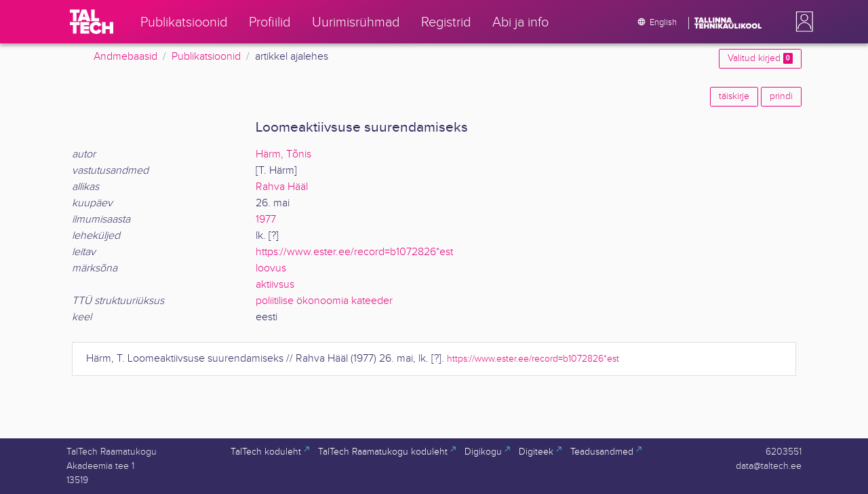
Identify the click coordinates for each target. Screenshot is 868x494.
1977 (266, 220)
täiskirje (734, 96)
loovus (271, 268)
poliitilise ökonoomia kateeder (324, 301)
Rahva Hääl (282, 187)
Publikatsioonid (206, 57)
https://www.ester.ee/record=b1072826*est (354, 252)
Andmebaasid (125, 57)
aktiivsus (275, 285)
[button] (802, 22)
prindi (781, 96)
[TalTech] (92, 22)
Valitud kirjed (760, 58)
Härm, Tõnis (283, 154)
